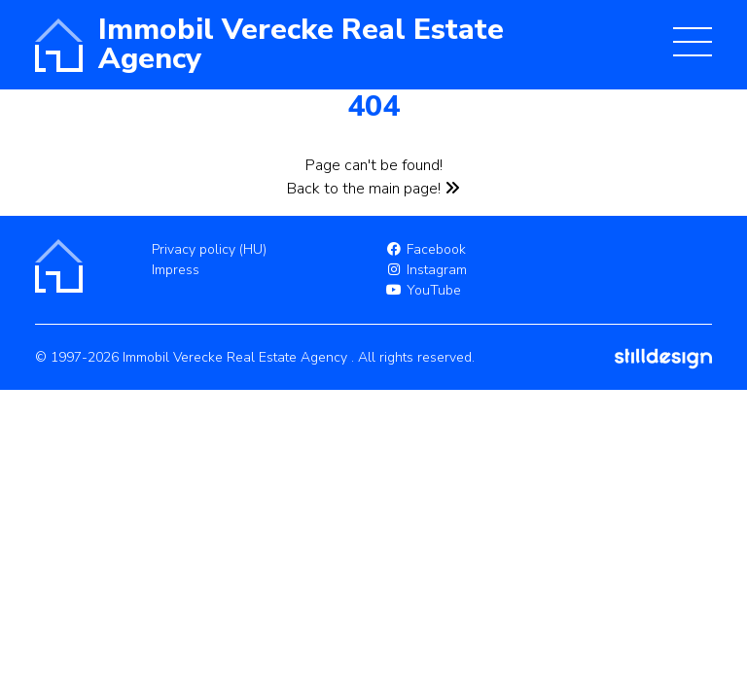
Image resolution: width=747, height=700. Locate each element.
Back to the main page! (373, 189)
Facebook (426, 249)
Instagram (426, 270)
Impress (176, 270)
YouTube (423, 290)
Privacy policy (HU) (209, 249)
